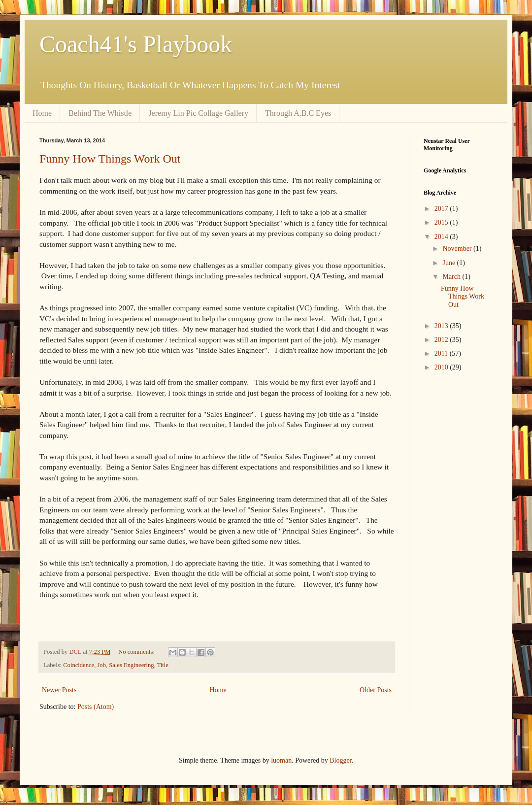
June (449, 263)
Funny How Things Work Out (110, 159)
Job (101, 665)
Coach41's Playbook (136, 44)
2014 (442, 237)
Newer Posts (59, 690)
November (458, 249)
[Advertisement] (453, 537)
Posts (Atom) (96, 707)
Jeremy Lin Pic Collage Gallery (198, 113)
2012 (442, 340)
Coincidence (79, 665)
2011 (442, 353)
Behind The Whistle (100, 113)
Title (163, 665)
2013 (442, 326)
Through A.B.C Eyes (298, 113)
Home (42, 113)
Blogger (340, 760)
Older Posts (376, 690)
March (452, 277)
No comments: (137, 652)
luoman (281, 760)
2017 (442, 209)
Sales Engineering (131, 665)
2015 (442, 222)
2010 (442, 367)
